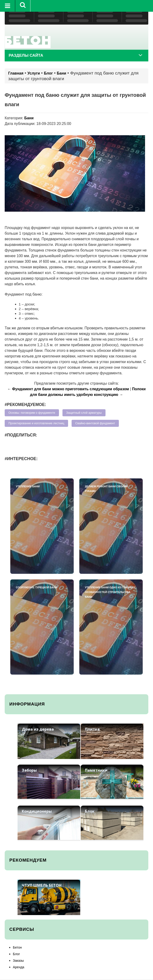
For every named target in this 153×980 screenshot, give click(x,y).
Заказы (18, 961)
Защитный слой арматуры (84, 413)
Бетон (17, 947)
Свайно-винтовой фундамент (95, 423)
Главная (16, 73)
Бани (62, 73)
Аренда (19, 967)
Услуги (34, 73)
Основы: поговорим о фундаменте (32, 413)
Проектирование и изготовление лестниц (36, 423)
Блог (48, 73)
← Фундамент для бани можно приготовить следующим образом (68, 389)
